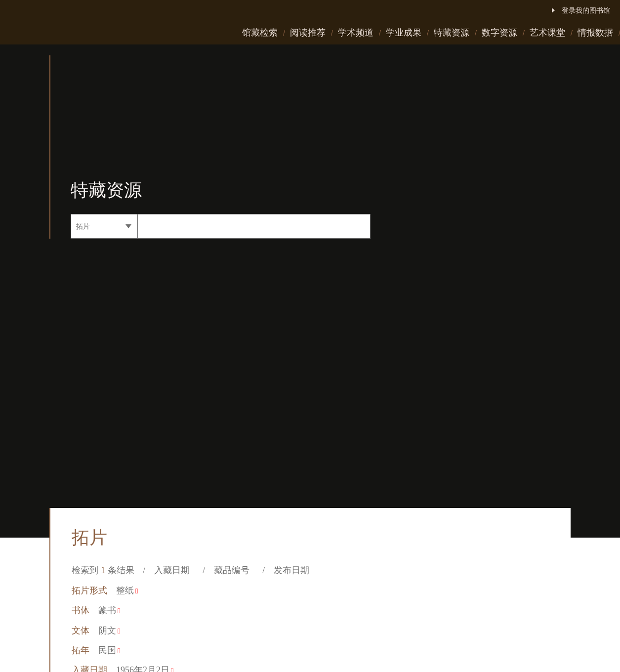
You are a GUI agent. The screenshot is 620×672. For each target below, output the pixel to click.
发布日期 (294, 570)
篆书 (109, 610)
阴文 (109, 630)
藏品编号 (234, 570)
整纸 (127, 590)
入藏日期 (174, 570)
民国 (109, 650)
